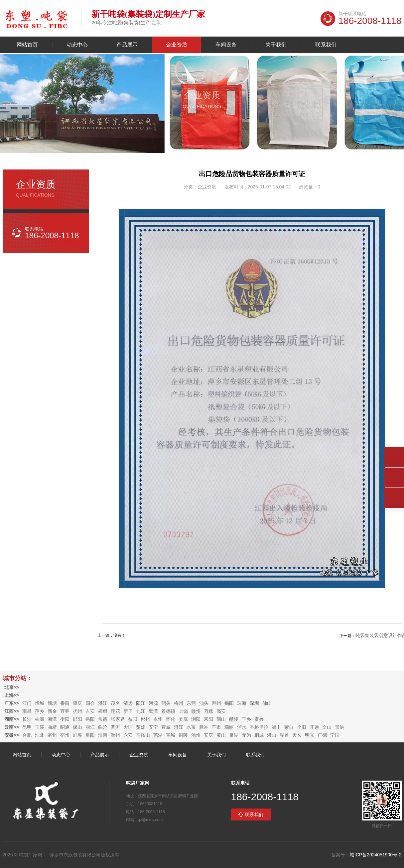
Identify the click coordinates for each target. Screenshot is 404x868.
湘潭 (52, 719)
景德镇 (168, 711)
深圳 (254, 703)
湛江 (103, 703)
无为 (246, 735)
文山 (327, 727)
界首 (284, 735)
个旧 (302, 727)
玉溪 (40, 727)
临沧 (103, 727)
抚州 (77, 711)
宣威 (166, 727)
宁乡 (246, 719)
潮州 (216, 703)
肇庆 (77, 703)
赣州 (196, 711)
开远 (314, 727)
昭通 (65, 727)
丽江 (90, 727)
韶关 (166, 703)
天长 (297, 735)
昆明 (27, 727)
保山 (77, 727)
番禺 (65, 703)
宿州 (65, 735)
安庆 (208, 735)
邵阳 (77, 719)
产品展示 (127, 45)
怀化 (171, 719)
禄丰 (276, 727)
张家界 (118, 719)
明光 (310, 735)
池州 (196, 735)
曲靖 (52, 727)
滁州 (115, 735)
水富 (191, 727)
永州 (158, 719)
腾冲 (204, 727)
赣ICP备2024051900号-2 (376, 855)
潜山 (272, 735)
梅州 (179, 703)
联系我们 (326, 45)
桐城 (259, 735)
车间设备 (226, 45)
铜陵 (183, 735)
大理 (128, 727)
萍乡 (40, 711)
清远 (128, 703)
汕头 (204, 703)
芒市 (216, 727)
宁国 (335, 735)
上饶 (183, 711)
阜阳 (90, 735)
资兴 (259, 719)
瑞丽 (229, 727)
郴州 (145, 719)
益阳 (133, 719)
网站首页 (27, 45)
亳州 (52, 735)
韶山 (221, 719)
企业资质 (177, 45)
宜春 (65, 711)
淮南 (103, 735)
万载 (208, 711)
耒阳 (208, 719)
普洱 (115, 727)
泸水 (242, 727)
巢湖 (234, 735)
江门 (27, 703)
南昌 (27, 711)
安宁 (153, 727)
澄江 (179, 727)
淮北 (40, 735)
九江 (141, 711)
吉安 (90, 711)
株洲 (40, 719)
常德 (103, 719)
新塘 (52, 703)
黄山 (221, 735)
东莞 (191, 703)
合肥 (27, 735)
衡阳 (65, 719)
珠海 (242, 703)
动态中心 (77, 45)
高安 (221, 711)
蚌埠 (77, 735)
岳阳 (90, 719)
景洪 (339, 727)
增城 (40, 703)
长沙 (27, 719)
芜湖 (158, 735)
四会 (90, 703)
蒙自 (289, 727)
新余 (52, 711)
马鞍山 (143, 735)
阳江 (141, 703)
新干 (128, 711)
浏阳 (196, 719)
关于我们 (276, 45)
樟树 (103, 711)
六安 (128, 735)
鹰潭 (153, 711)
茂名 (115, 703)
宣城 (171, 735)
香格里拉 (259, 727)
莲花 (115, 711)
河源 (153, 703)
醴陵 (234, 719)
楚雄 (141, 727)
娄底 (183, 719)
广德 (322, 735)
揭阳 (229, 703)
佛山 (267, 703)
